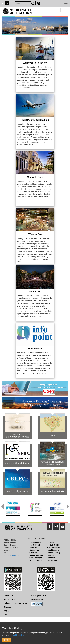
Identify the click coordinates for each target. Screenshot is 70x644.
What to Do (35, 291)
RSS (6, 615)
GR (2, 3)
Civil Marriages (36, 558)
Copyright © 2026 (39, 595)
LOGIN (67, 3)
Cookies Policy (18, 635)
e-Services (34, 553)
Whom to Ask (35, 349)
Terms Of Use (10, 599)
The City (52, 542)
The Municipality (36, 542)
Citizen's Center (36, 555)
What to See (35, 234)
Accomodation (55, 547)
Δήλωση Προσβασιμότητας (16, 603)
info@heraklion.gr (12, 555)
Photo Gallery (54, 553)
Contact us (34, 550)
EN (7, 3)
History (52, 558)
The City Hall (35, 545)
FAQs (6, 611)
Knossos (52, 555)
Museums (53, 560)
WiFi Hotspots (35, 560)
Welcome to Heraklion (35, 63)
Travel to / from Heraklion (35, 120)
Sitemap (7, 607)
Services (33, 547)
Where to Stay (35, 177)
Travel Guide (54, 545)
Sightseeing (54, 550)
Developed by (37, 599)
